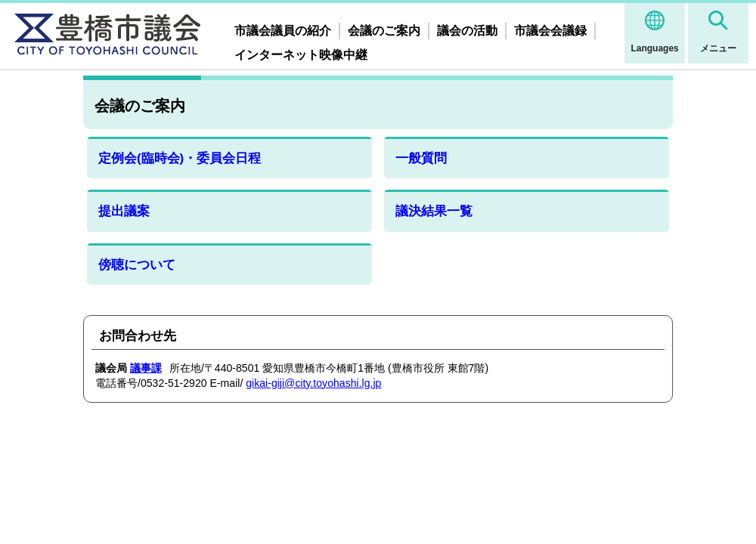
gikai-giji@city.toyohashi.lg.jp (313, 383)
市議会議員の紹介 (283, 31)
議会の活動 (467, 31)
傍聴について (137, 265)
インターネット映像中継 (301, 55)
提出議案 (124, 211)
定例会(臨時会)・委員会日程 (180, 158)
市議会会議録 (550, 31)
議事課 (146, 368)
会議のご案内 (384, 31)
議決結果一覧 (434, 211)
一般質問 (421, 158)
